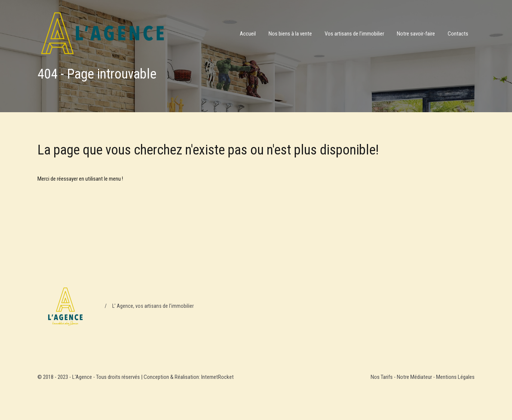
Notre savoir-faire (416, 34)
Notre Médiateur (414, 377)
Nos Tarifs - (384, 377)
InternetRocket (217, 377)
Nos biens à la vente (290, 34)
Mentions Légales (455, 377)
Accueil (248, 34)
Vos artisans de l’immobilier (354, 34)
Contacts (458, 34)
